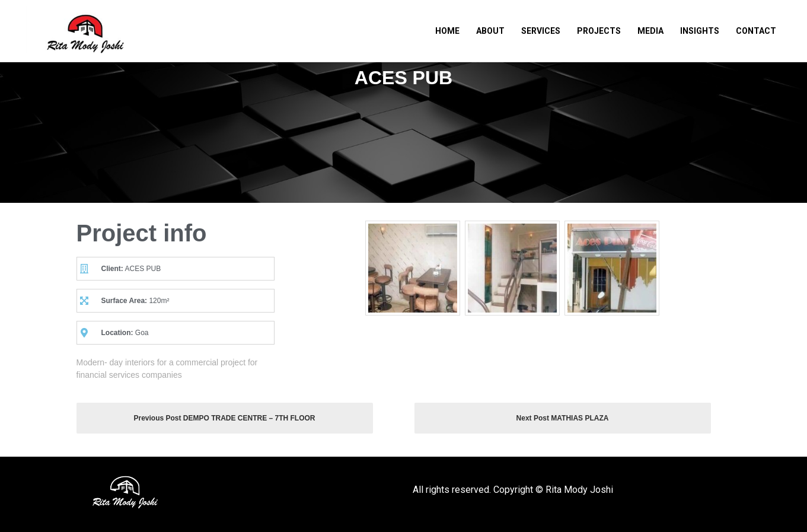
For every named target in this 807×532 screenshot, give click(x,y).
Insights (700, 31)
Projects (599, 31)
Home (447, 31)
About (490, 31)
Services (541, 31)
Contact (756, 31)
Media (650, 31)
